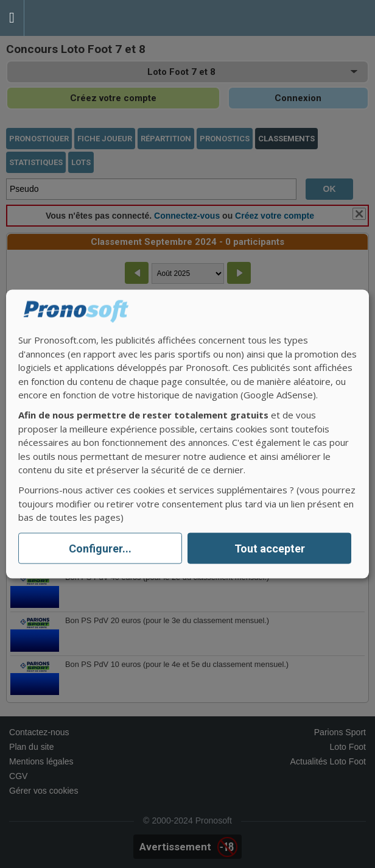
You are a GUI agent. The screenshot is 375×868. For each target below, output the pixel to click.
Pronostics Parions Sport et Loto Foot (79, 18)
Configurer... (100, 549)
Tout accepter (270, 549)
